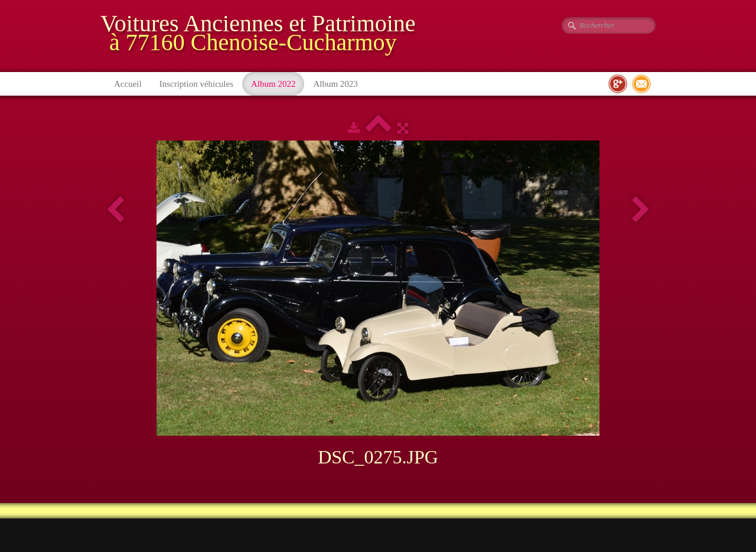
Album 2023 (335, 84)
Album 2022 (273, 84)
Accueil (128, 84)
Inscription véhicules (196, 84)
